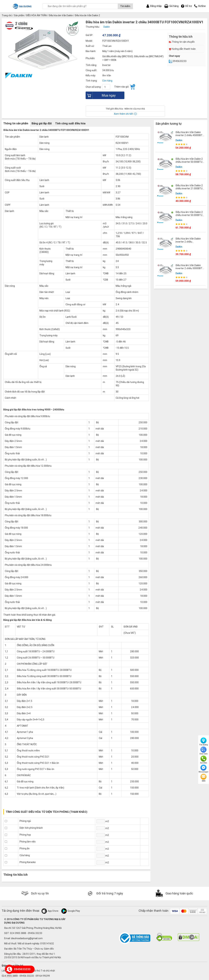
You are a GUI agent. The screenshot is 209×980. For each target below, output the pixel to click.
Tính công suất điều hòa (70, 123)
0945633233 (178, 61)
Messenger (203, 769)
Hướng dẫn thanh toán (182, 49)
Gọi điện (204, 760)
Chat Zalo (204, 751)
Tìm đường (203, 742)
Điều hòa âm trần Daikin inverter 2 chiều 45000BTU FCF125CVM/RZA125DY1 (190, 135)
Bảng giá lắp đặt (42, 123)
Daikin (179, 140)
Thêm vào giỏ (125, 87)
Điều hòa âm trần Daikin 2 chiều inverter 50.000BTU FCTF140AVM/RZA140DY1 (190, 215)
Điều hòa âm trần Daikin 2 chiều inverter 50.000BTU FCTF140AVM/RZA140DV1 (190, 162)
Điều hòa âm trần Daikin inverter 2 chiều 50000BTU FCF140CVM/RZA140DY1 (190, 268)
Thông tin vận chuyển (182, 42)
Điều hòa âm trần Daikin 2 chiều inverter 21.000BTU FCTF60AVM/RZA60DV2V (189, 188)
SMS (203, 778)
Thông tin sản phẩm (16, 123)
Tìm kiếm (125, 6)
